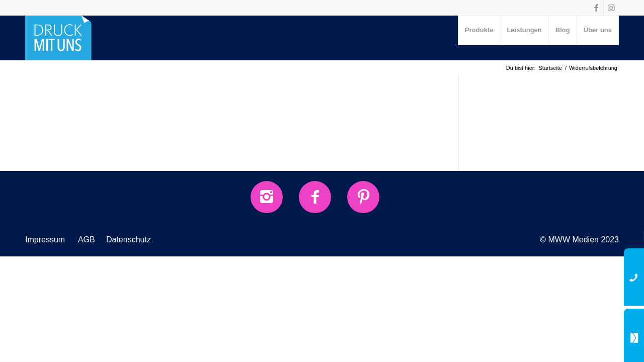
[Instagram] (267, 197)
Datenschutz (129, 240)
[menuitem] (479, 30)
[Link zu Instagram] (611, 8)
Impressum (45, 240)
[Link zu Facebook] (596, 8)
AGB (87, 240)
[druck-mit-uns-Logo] (58, 38)
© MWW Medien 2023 (579, 240)
